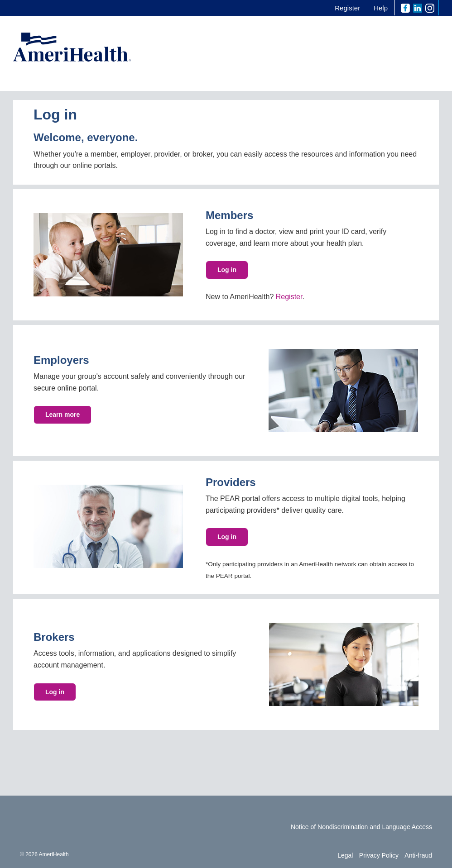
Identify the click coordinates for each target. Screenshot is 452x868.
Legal (345, 855)
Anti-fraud (418, 855)
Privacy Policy (379, 855)
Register (347, 8)
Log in (227, 270)
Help (381, 8)
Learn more (63, 415)
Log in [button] (227, 537)
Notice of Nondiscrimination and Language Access (361, 827)
